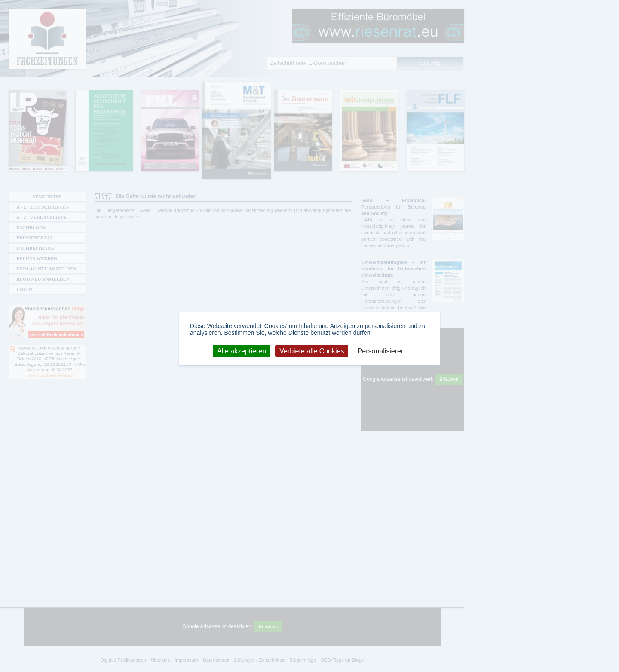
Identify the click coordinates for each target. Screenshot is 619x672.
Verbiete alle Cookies (312, 351)
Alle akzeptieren (242, 351)
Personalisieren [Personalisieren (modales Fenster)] (381, 351)
